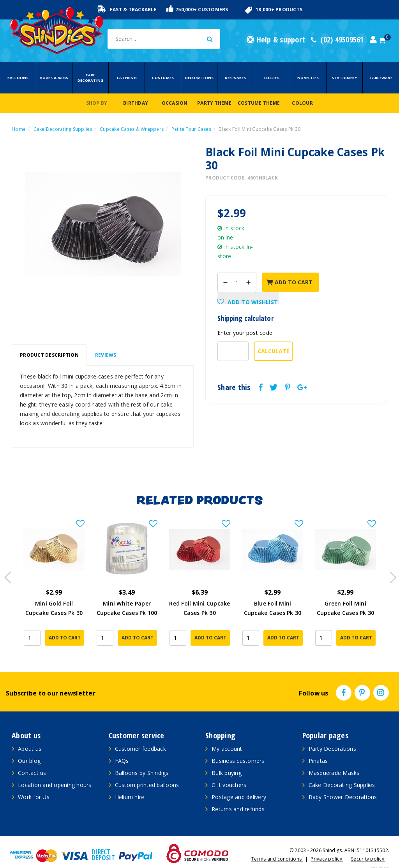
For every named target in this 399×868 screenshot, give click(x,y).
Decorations (199, 78)
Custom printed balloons (147, 772)
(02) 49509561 (337, 40)
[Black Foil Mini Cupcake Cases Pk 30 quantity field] (237, 282)
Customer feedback (140, 735)
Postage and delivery (239, 784)
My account (227, 735)
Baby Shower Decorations (343, 784)
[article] (54, 581)
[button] (248, 302)
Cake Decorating (91, 78)
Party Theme (214, 103)
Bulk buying (227, 760)
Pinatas (318, 747)
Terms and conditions (277, 846)
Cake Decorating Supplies (342, 772)
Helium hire (130, 784)
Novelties (308, 78)
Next (389, 569)
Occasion (175, 103)
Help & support (276, 40)
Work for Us (34, 784)
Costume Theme (259, 103)
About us (30, 735)
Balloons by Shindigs (142, 760)
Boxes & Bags (54, 78)
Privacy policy (327, 846)
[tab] (49, 355)
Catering (127, 78)
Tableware (381, 78)
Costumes (163, 78)
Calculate (274, 351)
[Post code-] (233, 351)
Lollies (272, 78)
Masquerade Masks (334, 760)
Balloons (18, 78)
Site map (379, 855)
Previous (6, 569)
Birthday (136, 103)
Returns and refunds (238, 796)
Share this (234, 387)
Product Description (49, 355)
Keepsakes (235, 78)
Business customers (238, 747)
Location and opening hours (55, 772)
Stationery (344, 78)
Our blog (29, 747)
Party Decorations (332, 735)
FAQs (122, 747)
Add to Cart (289, 282)
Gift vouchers (229, 772)
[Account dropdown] (373, 40)
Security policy (368, 846)
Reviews (106, 355)
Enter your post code (245, 333)
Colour (302, 103)
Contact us (32, 760)
